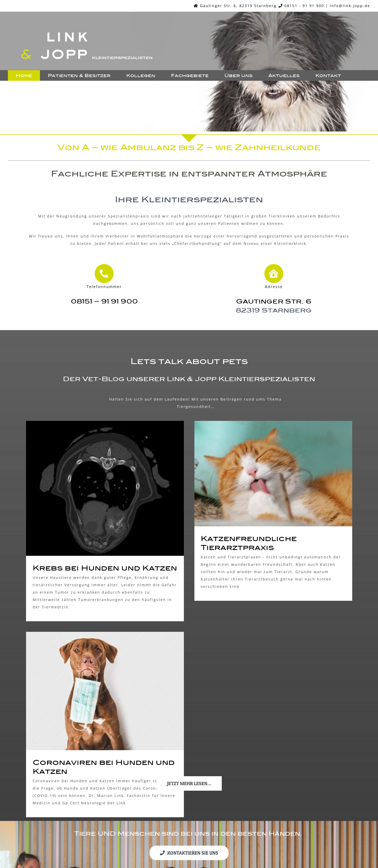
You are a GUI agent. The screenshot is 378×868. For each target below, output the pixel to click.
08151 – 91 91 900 (104, 301)
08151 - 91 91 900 (304, 6)
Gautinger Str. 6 (274, 301)
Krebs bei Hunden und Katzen (105, 568)
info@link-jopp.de (350, 6)
